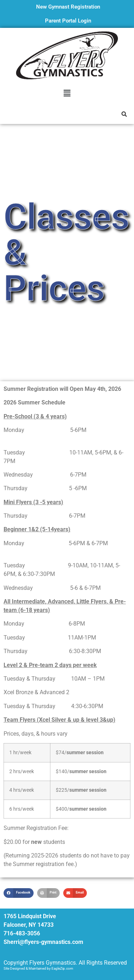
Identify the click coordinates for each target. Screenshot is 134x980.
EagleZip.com (62, 968)
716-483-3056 (22, 933)
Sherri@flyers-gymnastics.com (43, 942)
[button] (67, 93)
